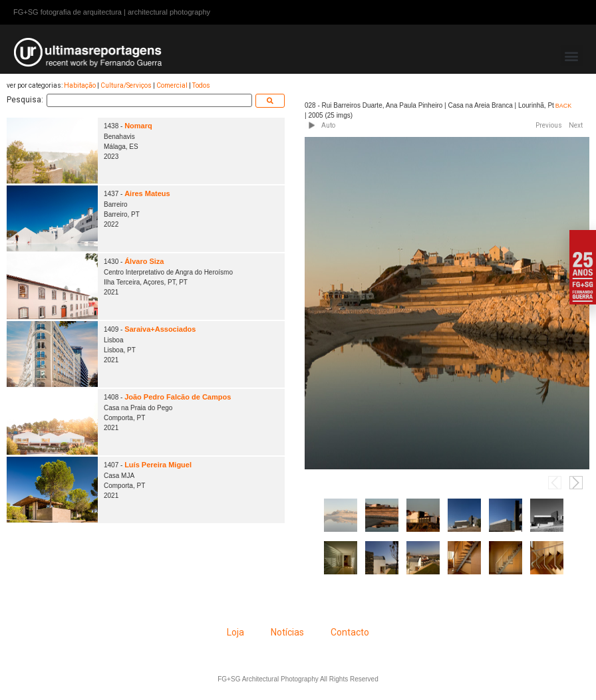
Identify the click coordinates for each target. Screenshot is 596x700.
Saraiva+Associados (160, 329)
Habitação (80, 85)
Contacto (350, 632)
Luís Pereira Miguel (158, 465)
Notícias (287, 632)
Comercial (172, 85)
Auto (328, 125)
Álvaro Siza (144, 261)
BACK (564, 106)
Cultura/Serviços (126, 85)
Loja (235, 632)
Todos (201, 85)
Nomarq (138, 126)
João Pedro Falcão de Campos (178, 397)
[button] (572, 56)
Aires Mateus (147, 193)
